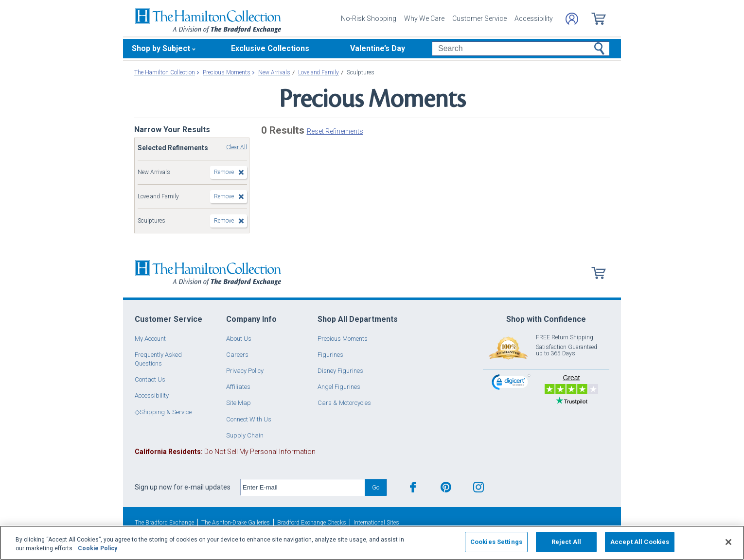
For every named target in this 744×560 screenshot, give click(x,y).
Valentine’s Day (378, 48)
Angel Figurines (339, 387)
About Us (239, 339)
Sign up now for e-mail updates (183, 487)
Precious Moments (343, 339)
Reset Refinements (335, 131)
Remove (224, 172)
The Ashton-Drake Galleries (236, 523)
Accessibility (534, 18)
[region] (372, 543)
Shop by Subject (161, 48)
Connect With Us (249, 419)
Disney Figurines (340, 371)
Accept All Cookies (640, 542)
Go (376, 487)
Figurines (330, 355)
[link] (511, 383)
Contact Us (150, 379)
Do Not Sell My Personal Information (225, 452)
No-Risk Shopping (369, 18)
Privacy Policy (245, 371)
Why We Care (424, 18)
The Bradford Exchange (164, 523)
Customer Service (479, 18)
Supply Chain (245, 435)
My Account (150, 339)
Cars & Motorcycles (344, 403)
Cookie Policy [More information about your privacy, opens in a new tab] (97, 548)
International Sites (376, 523)
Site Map (239, 403)
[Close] (728, 542)
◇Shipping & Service (163, 412)
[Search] (521, 49)
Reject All (566, 542)
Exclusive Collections (270, 48)
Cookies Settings (496, 542)
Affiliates (238, 387)
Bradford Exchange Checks (312, 523)
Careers (237, 355)
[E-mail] (303, 488)
